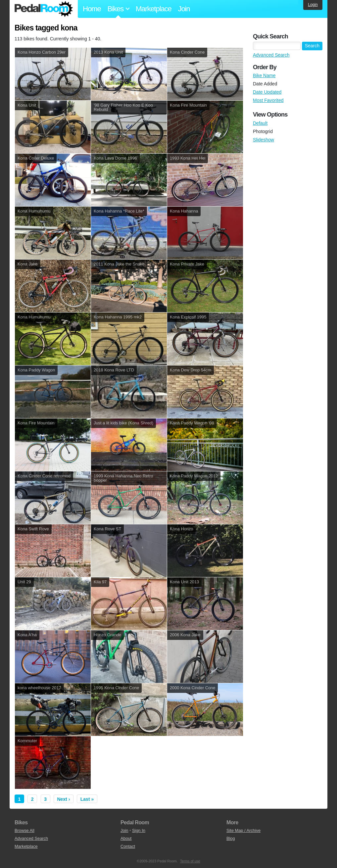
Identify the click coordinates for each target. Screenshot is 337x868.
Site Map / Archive (243, 830)
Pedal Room (44, 9)
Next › (63, 799)
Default (260, 123)
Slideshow (264, 140)
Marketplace (154, 9)
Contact (128, 846)
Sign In (139, 830)
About (126, 838)
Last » (87, 799)
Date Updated (267, 92)
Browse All (24, 830)
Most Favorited (268, 100)
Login (313, 5)
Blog (231, 838)
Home (92, 9)
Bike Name (264, 75)
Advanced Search (271, 55)
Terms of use (190, 861)
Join (184, 9)
